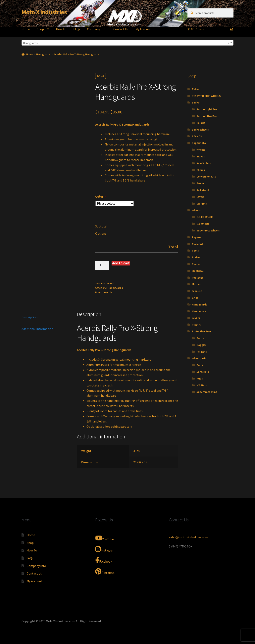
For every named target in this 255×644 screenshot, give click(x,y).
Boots (200, 338)
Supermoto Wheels (208, 230)
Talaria (201, 123)
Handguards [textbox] (126, 43)
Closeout (197, 244)
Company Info (97, 29)
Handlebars (199, 311)
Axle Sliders (204, 163)
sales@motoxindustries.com (188, 537)
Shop (40, 29)
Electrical (198, 271)
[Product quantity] (102, 265)
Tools (195, 251)
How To (61, 29)
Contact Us (121, 29)
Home (26, 29)
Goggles (202, 345)
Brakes (201, 156)
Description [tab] (29, 317)
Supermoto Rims (207, 392)
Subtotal (101, 226)
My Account (143, 29)
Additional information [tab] (37, 329)
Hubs (200, 379)
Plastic (196, 325)
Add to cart (121, 263)
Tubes (196, 89)
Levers (200, 197)
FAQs (77, 29)
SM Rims (202, 204)
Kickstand (203, 190)
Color (101, 196)
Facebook (104, 560)
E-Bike (196, 102)
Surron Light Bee (207, 109)
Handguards (43, 54)
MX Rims (202, 385)
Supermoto (199, 143)
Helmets (202, 352)
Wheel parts (199, 358)
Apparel (197, 237)
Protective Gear (202, 331)
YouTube (104, 538)
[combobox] (127, 43)
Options (101, 233)
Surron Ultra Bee (207, 116)
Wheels (201, 150)
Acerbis (108, 292)
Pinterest (105, 571)
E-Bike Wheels (200, 130)
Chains (201, 170)
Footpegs (198, 278)
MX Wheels (203, 224)
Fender (201, 183)
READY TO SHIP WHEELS (206, 96)
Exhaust (197, 291)
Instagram (105, 549)
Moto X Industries (44, 12)
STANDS (197, 136)
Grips (195, 298)
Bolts (200, 365)
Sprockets (203, 372)
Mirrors (196, 284)
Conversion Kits (206, 177)
